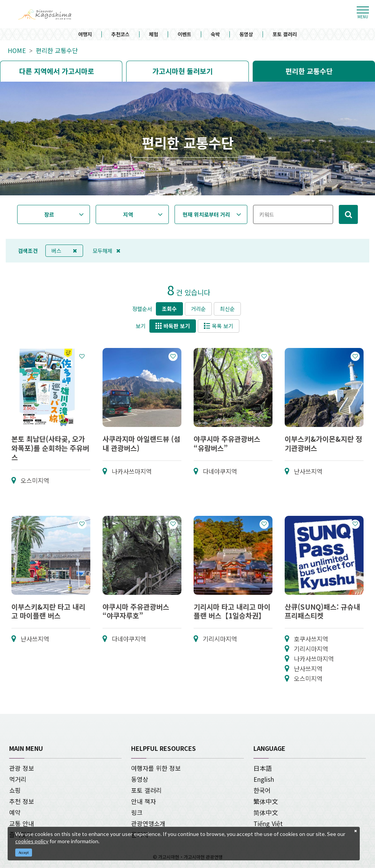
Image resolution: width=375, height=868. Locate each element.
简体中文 (266, 812)
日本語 (263, 768)
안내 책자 (143, 801)
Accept (24, 853)
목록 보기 (219, 326)
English (264, 779)
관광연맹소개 (148, 823)
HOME (17, 51)
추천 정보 (22, 801)
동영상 (246, 35)
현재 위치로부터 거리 (206, 214)
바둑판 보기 (173, 326)
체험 (154, 35)
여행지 (85, 35)
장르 (49, 214)
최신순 (227, 309)
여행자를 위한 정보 (156, 768)
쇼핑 (15, 790)
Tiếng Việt (268, 823)
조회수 (169, 309)
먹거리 (18, 779)
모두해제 (107, 251)
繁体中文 (266, 801)
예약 (15, 812)
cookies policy (32, 841)
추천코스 (120, 35)
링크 (137, 812)
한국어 (262, 790)
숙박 (215, 35)
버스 (64, 251)
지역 (128, 214)
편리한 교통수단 (57, 51)
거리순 (198, 309)
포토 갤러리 (285, 35)
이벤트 (184, 35)
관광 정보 (22, 768)
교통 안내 (22, 823)
